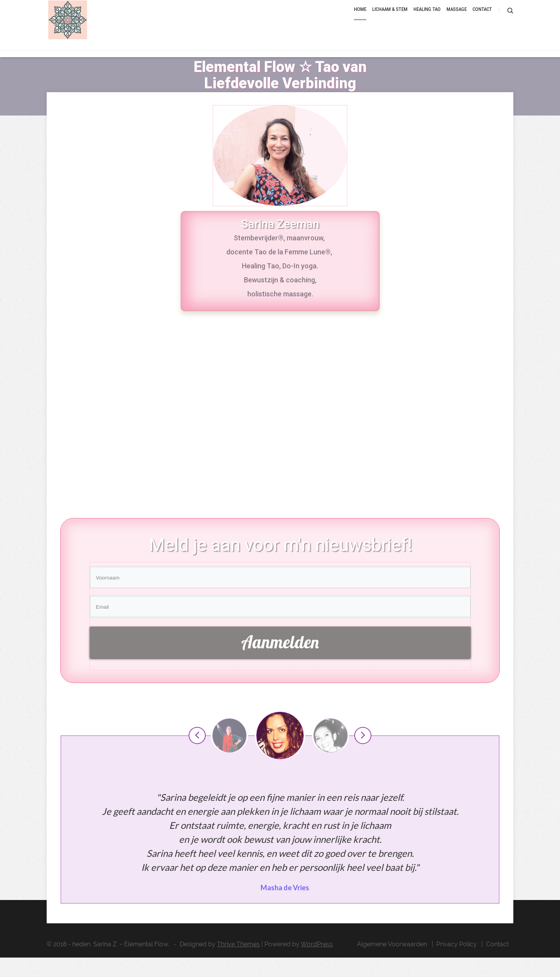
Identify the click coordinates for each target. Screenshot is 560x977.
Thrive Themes (238, 964)
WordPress (317, 964)
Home (360, 20)
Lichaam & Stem (390, 20)
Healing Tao (427, 20)
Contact (482, 20)
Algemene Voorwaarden (392, 964)
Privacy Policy (457, 964)
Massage (457, 20)
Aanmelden (280, 661)
